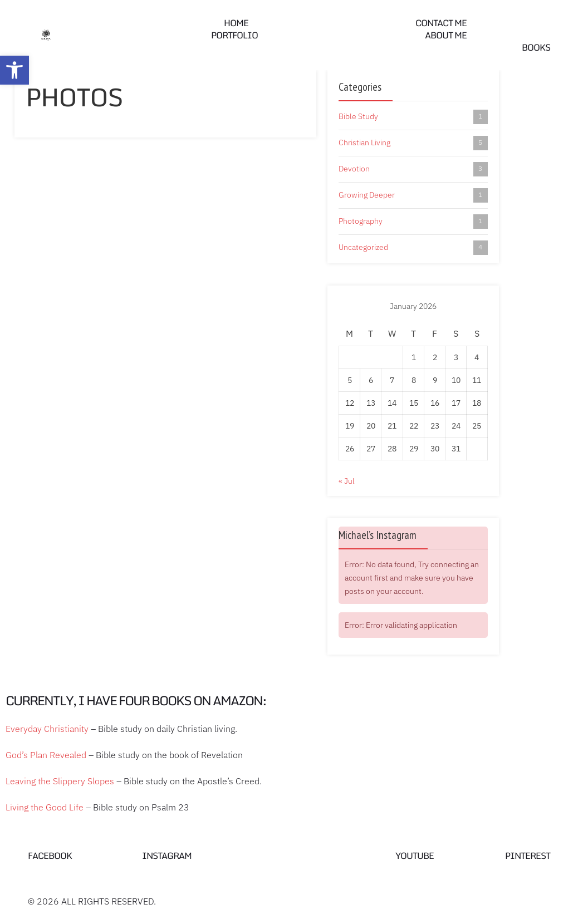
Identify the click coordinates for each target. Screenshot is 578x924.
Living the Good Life (45, 807)
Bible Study (413, 117)
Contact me (441, 23)
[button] (14, 70)
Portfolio (234, 35)
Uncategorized (413, 248)
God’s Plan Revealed (46, 755)
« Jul (347, 481)
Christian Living (413, 143)
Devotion (413, 169)
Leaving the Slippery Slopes (60, 781)
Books (536, 47)
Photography (413, 222)
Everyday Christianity (47, 729)
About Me (446, 35)
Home (236, 23)
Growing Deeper (413, 195)
